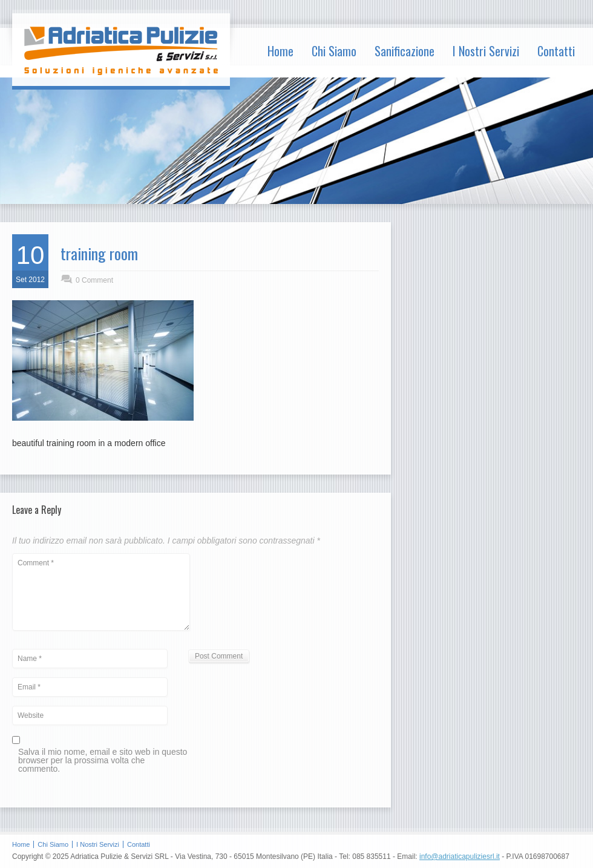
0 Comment (94, 280)
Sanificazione (405, 51)
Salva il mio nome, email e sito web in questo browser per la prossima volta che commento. (103, 761)
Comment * (101, 592)
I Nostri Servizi (486, 51)
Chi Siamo (334, 51)
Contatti (556, 51)
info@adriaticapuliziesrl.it (460, 856)
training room (99, 253)
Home (280, 51)
